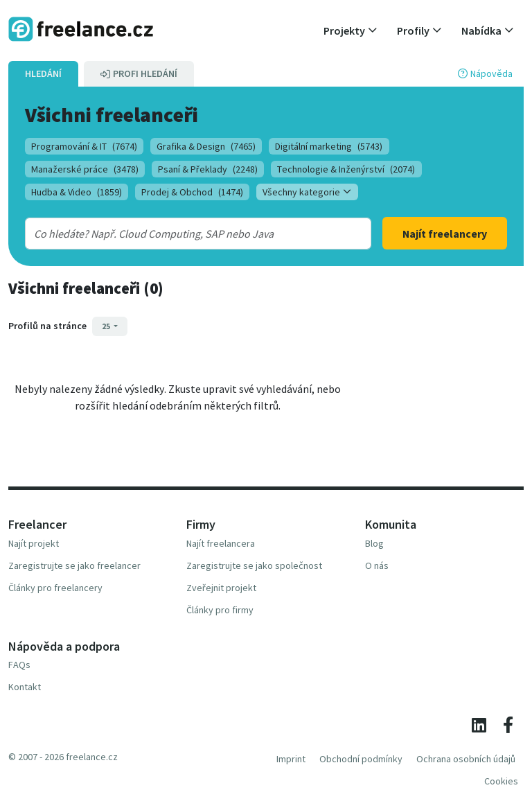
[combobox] (184, 234)
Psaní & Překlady (208, 169)
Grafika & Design (206, 146)
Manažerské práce (85, 169)
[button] (351, 30)
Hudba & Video (77, 192)
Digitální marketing (329, 146)
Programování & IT (84, 146)
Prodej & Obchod (192, 192)
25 (107, 326)
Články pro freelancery (55, 588)
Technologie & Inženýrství (346, 169)
